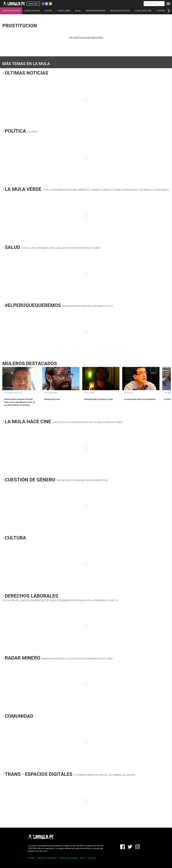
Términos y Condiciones (47, 858)
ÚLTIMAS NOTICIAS (32, 11)
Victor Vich (128, 393)
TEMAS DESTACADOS (11, 11)
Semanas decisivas (52, 399)
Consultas (92, 858)
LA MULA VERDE (64, 11)
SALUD (78, 11)
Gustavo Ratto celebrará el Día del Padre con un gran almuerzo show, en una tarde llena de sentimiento (20, 402)
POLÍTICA (48, 11)
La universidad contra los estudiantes (140, 399)
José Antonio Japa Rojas (13, 393)
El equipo (32, 858)
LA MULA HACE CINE (143, 11)
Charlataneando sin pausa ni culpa (98, 399)
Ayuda (82, 858)
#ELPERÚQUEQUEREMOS (95, 11)
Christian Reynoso (51, 393)
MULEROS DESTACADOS (120, 11)
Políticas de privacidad (69, 858)
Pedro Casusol (90, 393)
